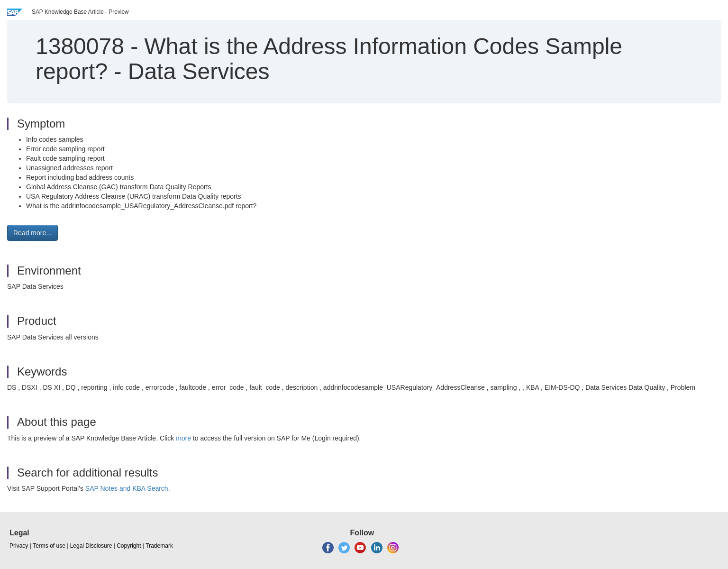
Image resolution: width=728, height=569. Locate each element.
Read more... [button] (32, 233)
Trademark (159, 546)
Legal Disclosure (91, 546)
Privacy (19, 546)
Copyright (129, 546)
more (183, 438)
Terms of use (49, 546)
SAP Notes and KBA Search (127, 488)
